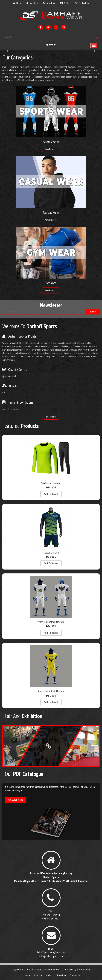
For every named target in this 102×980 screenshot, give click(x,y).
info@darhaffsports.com (51, 956)
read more (51, 417)
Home (28, 975)
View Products (51, 149)
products (50, 975)
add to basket (51, 494)
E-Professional (84, 969)
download (51, 3)
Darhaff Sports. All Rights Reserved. (45, 969)
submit (93, 312)
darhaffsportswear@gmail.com (51, 952)
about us (34, 3)
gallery (67, 3)
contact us (84, 3)
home (19, 3)
